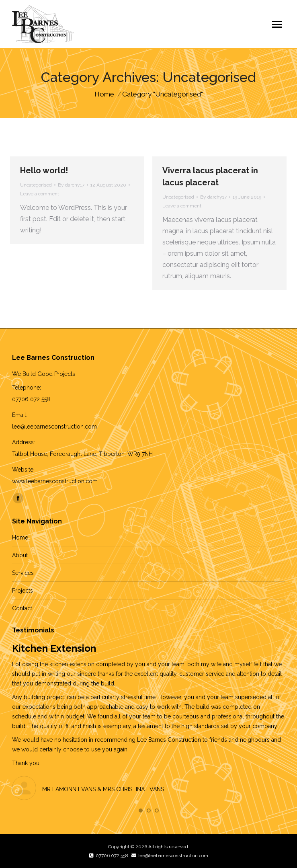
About (20, 555)
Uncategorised (36, 185)
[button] (141, 811)
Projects (23, 591)
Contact (22, 608)
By (71, 185)
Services (23, 573)
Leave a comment (40, 194)
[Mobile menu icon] (277, 24)
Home (20, 538)
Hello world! (44, 170)
